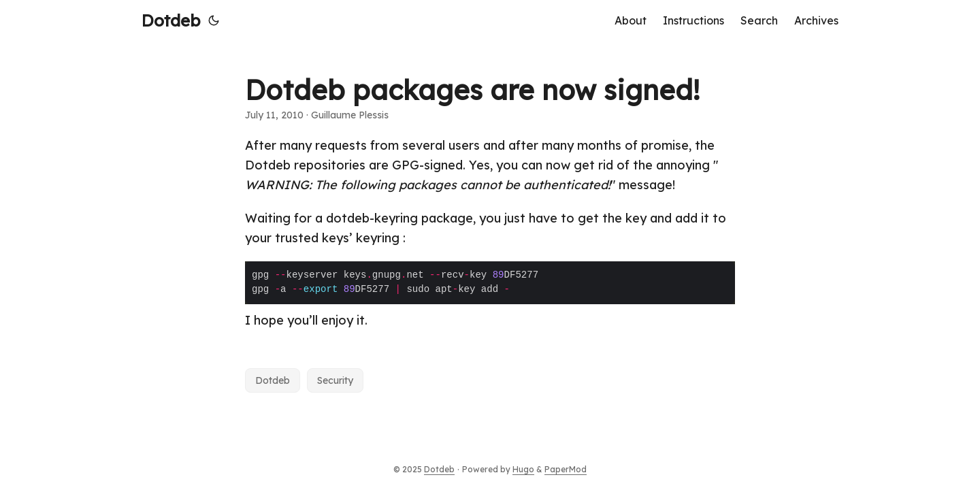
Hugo (523, 469)
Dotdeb (171, 20)
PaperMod (566, 469)
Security (335, 380)
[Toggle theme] (214, 20)
